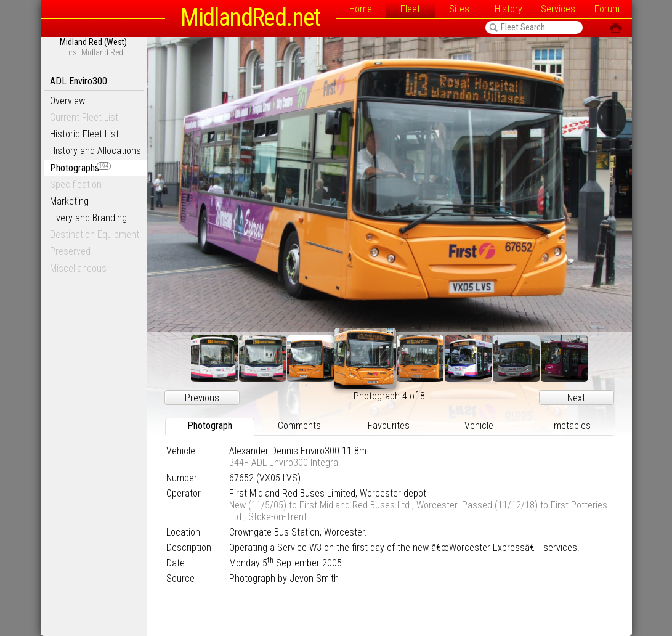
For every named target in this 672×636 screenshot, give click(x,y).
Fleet (410, 9)
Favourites (389, 426)
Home (361, 9)
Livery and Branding (88, 218)
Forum (607, 9)
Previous (202, 398)
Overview (67, 101)
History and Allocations (95, 151)
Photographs (80, 168)
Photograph (210, 426)
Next (576, 398)
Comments (299, 426)
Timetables (569, 426)
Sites (459, 9)
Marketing (69, 201)
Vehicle (479, 426)
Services (558, 9)
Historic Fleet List (84, 134)
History (508, 9)
